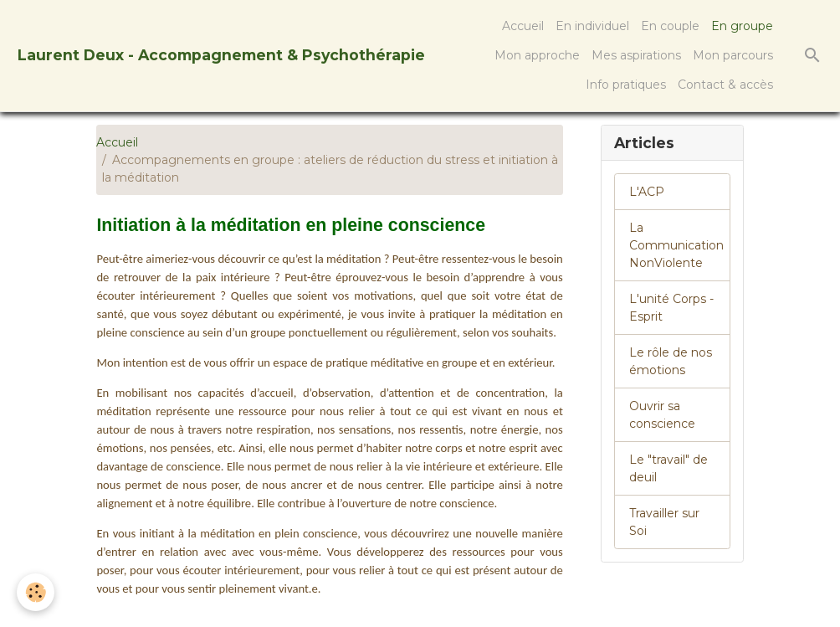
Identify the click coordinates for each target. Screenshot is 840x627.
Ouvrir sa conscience (662, 415)
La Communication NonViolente (676, 245)
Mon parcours (733, 55)
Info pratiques (626, 85)
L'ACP (647, 192)
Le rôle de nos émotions (671, 361)
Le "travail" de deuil (668, 468)
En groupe (742, 26)
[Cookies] (36, 592)
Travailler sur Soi (664, 522)
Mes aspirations (636, 55)
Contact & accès (725, 85)
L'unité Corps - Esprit (671, 308)
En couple (670, 26)
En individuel (592, 26)
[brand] (221, 56)
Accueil (523, 26)
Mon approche (537, 55)
